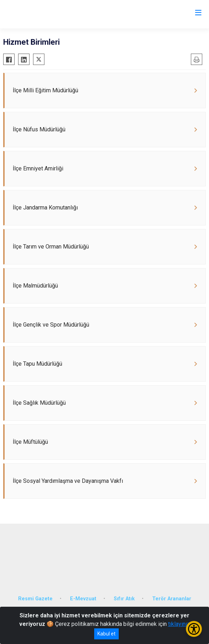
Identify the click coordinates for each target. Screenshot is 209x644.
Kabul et (106, 634)
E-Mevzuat (83, 599)
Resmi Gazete (35, 599)
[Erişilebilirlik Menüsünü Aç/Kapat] (194, 629)
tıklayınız (179, 624)
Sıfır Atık (124, 599)
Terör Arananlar (172, 599)
